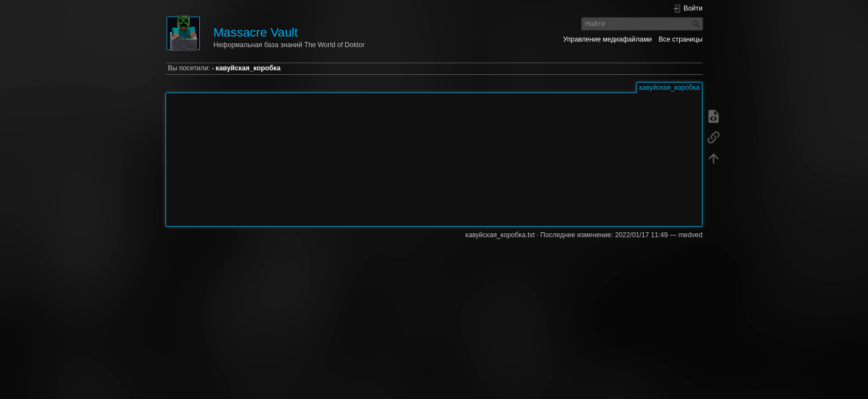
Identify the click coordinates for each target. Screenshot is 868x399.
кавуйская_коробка (248, 68)
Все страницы (681, 39)
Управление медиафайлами (607, 39)
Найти (697, 24)
